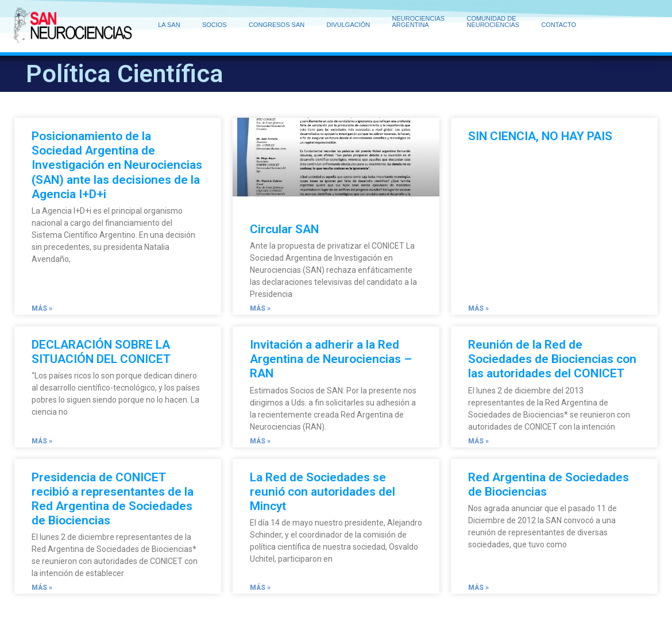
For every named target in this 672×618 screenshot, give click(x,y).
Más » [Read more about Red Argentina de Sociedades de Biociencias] (478, 588)
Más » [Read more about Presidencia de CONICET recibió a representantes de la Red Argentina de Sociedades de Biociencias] (42, 588)
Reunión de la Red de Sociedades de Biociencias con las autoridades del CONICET (552, 359)
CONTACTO (559, 17)
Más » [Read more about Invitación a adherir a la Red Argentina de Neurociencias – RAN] (260, 441)
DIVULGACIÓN (351, 14)
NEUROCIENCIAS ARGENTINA (422, 13)
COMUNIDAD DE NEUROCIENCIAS (496, 13)
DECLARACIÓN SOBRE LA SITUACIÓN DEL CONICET (101, 352)
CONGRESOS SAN (279, 14)
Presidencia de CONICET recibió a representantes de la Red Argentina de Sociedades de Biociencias (113, 499)
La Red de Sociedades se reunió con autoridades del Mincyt (323, 492)
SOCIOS (217, 14)
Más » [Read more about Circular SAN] (260, 308)
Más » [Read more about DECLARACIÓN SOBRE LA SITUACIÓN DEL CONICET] (42, 441)
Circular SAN (284, 229)
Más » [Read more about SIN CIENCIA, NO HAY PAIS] (478, 308)
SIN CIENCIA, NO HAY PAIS (540, 136)
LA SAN (172, 14)
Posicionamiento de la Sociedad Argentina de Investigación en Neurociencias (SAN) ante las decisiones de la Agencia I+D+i (117, 165)
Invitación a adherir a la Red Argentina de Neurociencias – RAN (331, 359)
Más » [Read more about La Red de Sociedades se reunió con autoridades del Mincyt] (260, 588)
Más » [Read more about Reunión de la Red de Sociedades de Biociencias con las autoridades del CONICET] (478, 441)
